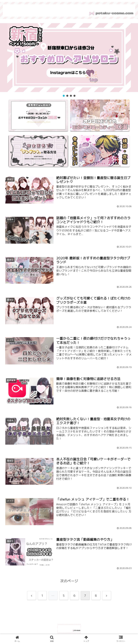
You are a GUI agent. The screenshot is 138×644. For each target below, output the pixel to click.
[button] (69, 58)
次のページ (69, 581)
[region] (69, 60)
